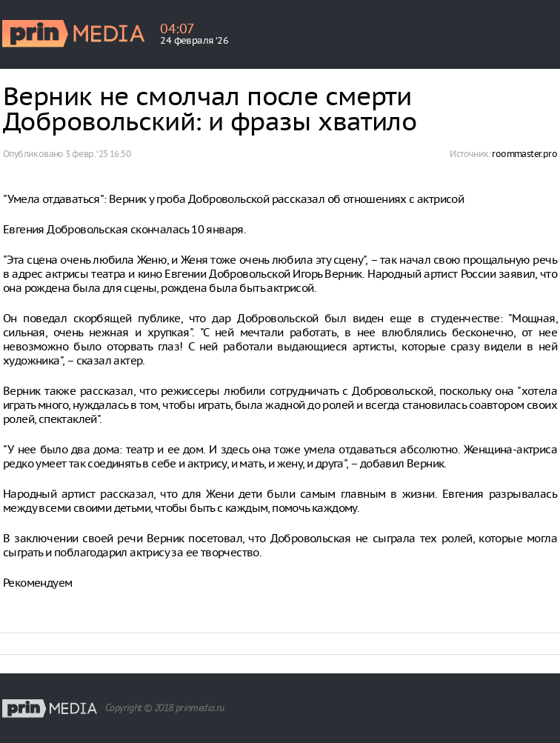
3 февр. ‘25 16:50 (98, 154)
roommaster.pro (524, 154)
